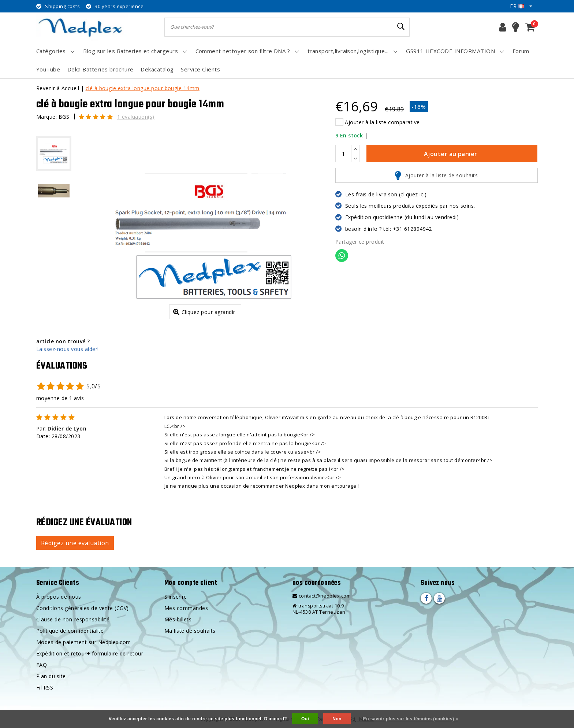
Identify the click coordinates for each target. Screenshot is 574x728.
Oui (305, 719)
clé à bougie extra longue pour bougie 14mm (143, 88)
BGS (64, 117)
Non (337, 719)
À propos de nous (59, 597)
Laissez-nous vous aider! (68, 349)
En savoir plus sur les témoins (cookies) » (411, 719)
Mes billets (178, 619)
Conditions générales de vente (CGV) (83, 608)
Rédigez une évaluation (75, 543)
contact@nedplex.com (322, 596)
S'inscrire (176, 597)
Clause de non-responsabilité (73, 619)
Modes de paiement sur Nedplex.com (84, 642)
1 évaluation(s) (136, 117)
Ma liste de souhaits (190, 631)
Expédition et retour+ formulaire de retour (90, 653)
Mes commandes (186, 608)
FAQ (42, 665)
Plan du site (51, 676)
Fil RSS (45, 688)
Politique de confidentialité (70, 631)
